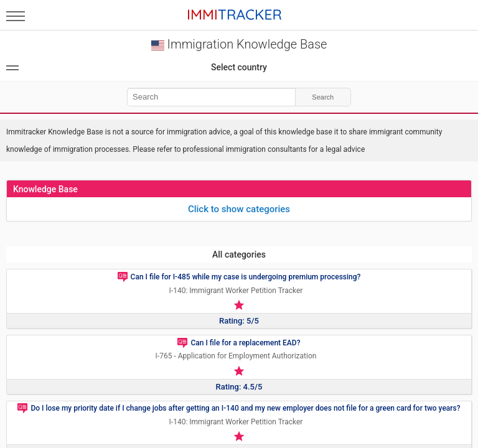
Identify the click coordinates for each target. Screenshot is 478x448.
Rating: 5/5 (239, 321)
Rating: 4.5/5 (239, 387)
